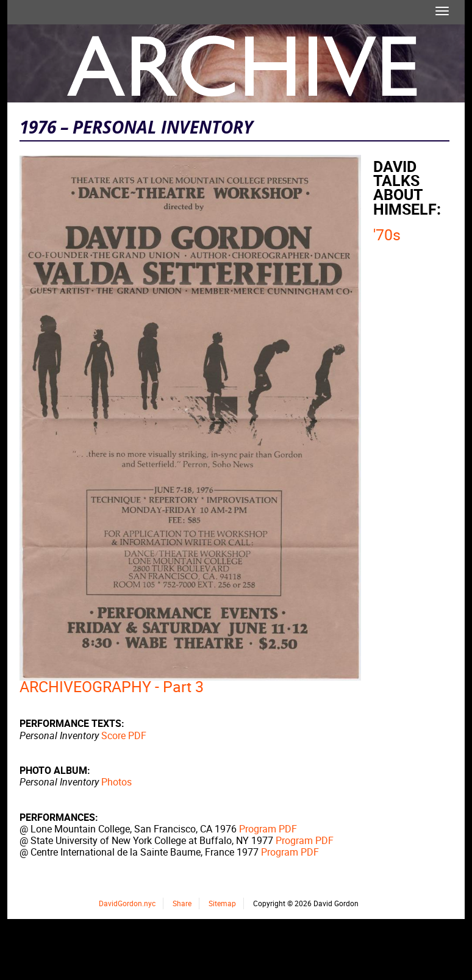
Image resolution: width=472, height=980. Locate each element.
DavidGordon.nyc (127, 903)
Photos (116, 782)
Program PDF (268, 829)
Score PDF (124, 735)
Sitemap (222, 903)
